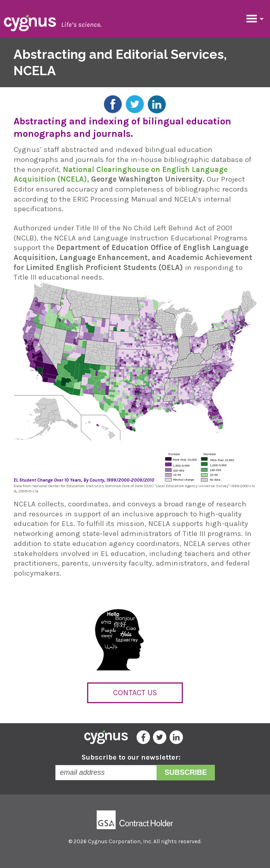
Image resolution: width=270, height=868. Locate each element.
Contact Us (135, 693)
